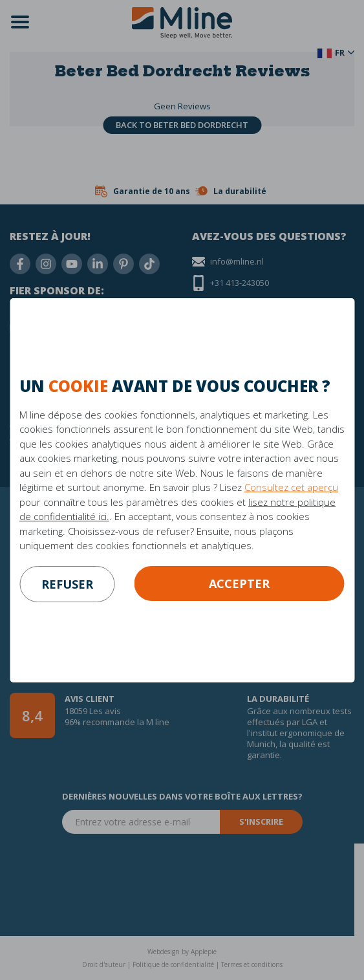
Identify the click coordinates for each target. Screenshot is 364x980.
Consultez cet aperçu (291, 487)
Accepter (239, 583)
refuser (67, 584)
